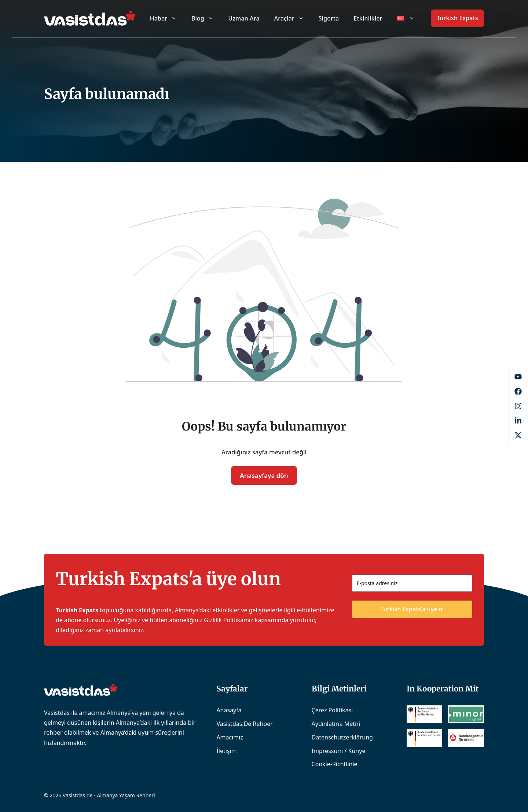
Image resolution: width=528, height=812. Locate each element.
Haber (167, 18)
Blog (206, 18)
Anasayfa (229, 710)
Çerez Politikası (332, 710)
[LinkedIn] (518, 421)
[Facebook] (518, 377)
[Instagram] (518, 406)
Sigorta (329, 18)
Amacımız (230, 737)
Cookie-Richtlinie (335, 764)
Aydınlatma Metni (336, 724)
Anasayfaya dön (264, 475)
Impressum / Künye (339, 751)
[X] (518, 435)
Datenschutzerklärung (342, 737)
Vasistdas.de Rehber (244, 724)
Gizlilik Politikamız (228, 620)
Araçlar (293, 18)
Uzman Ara (244, 18)
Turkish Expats (457, 18)
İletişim (226, 751)
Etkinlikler (368, 18)
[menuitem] (406, 18)
